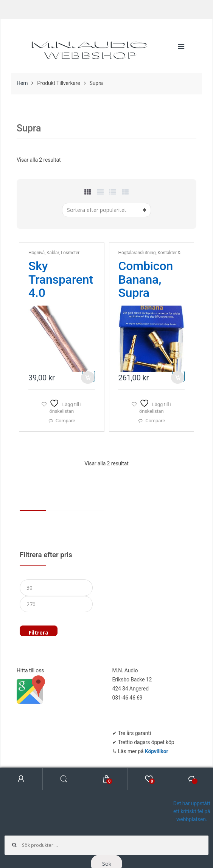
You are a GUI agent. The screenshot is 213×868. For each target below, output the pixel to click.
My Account (21, 779)
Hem (22, 83)
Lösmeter (70, 253)
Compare (65, 421)
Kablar (53, 253)
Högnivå (37, 253)
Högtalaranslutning (137, 253)
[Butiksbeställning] (106, 210)
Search (64, 779)
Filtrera (39, 632)
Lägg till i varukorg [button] (88, 376)
